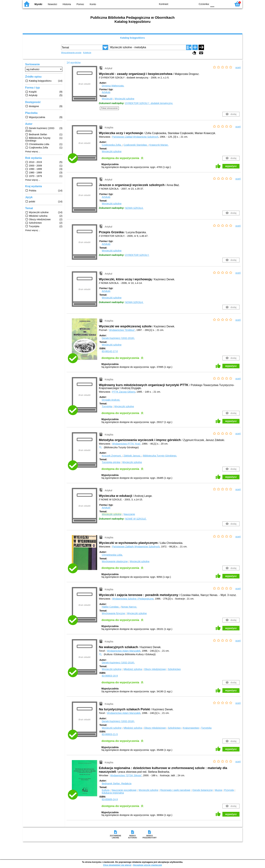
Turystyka (107, 406)
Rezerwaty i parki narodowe (175, 790)
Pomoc (80, 4)
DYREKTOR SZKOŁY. (137, 255)
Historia (67, 4)
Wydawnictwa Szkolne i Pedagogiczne (133, 599)
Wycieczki (107, 99)
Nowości (52, 4)
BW (179, 4)
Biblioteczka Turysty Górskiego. (160, 456)
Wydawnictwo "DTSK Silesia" (126, 775)
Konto (93, 4)
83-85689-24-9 (110, 799)
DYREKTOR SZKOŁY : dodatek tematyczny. (149, 103)
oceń (238, 67)
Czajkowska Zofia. (112, 145)
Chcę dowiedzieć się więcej (117, 865)
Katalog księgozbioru (132, 38)
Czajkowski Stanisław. (136, 145)
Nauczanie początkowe (124, 790)
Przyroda (229, 790)
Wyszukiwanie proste (71, 53)
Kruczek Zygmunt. (112, 456)
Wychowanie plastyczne (115, 561)
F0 (212, 4)
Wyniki (38, 4)
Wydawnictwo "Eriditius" (122, 330)
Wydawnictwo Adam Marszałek (124, 651)
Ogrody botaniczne (203, 790)
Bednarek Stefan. (117, 784)
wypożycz (231, 166)
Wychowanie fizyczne (113, 613)
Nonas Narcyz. (129, 607)
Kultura (106, 790)
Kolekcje (87, 53)
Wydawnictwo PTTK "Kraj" (126, 444)
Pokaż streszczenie (109, 108)
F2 (226, 4)
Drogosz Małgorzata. (113, 86)
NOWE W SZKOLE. (136, 519)
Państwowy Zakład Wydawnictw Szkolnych (135, 137)
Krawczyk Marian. (159, 145)
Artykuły (106, 92)
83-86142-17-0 (110, 351)
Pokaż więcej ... (33, 152)
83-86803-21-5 (110, 734)
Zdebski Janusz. (132, 456)
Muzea (218, 790)
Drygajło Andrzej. (111, 400)
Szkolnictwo (174, 669)
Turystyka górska (111, 462)
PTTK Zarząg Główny (124, 392)
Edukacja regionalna (113, 793)
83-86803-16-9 (110, 676)
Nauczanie (129, 514)
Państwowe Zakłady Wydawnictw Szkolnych (136, 547)
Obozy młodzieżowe (155, 669)
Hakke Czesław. (111, 607)
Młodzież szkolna (133, 669)
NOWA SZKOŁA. (134, 208)
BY (193, 4)
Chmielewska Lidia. (112, 555)
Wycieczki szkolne (124, 99)
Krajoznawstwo (191, 728)
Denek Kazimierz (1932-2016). (118, 338)
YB (186, 4)
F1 (218, 4)
